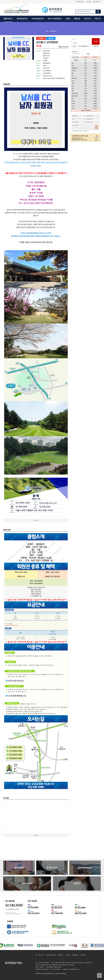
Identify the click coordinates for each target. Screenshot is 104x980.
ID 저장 (75, 46)
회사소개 (87, 19)
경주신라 (74, 71)
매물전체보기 (8, 19)
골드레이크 (74, 78)
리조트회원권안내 (38, 19)
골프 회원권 (75, 57)
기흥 (73, 88)
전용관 (68, 19)
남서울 (73, 101)
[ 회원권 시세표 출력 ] (86, 110)
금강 (73, 86)
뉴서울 (73, 109)
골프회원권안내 (22, 19)
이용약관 (60, 955)
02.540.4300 (14, 905)
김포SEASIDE (75, 93)
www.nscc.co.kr (48, 76)
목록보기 (36, 520)
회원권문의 (75, 955)
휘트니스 (96, 57)
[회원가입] (96, 46)
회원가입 (97, 2)
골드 (73, 73)
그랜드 (73, 83)
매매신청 (77, 19)
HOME (47, 31)
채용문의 (83, 955)
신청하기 (97, 127)
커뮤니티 (97, 19)
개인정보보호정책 (51, 955)
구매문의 (41, 38)
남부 (73, 99)
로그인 (89, 2)
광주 (73, 81)
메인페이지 (81, 2)
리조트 (85, 57)
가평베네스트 (75, 68)
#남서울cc (16, 154)
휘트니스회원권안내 (55, 19)
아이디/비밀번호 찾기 (83, 46)
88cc (73, 63)
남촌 (73, 106)
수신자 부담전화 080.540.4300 (12, 909)
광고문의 (67, 955)
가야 (73, 66)
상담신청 (51, 38)
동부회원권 (52, 10)
